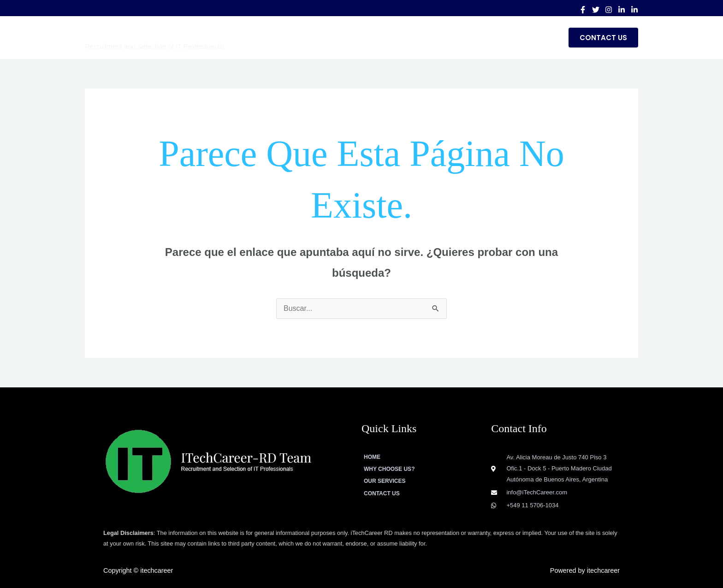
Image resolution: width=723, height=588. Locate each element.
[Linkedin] (622, 10)
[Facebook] (583, 10)
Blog (542, 38)
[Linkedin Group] (634, 10)
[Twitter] (596, 10)
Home (356, 38)
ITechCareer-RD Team (158, 32)
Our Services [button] (484, 38)
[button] (603, 38)
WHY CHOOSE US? (413, 38)
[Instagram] (609, 10)
